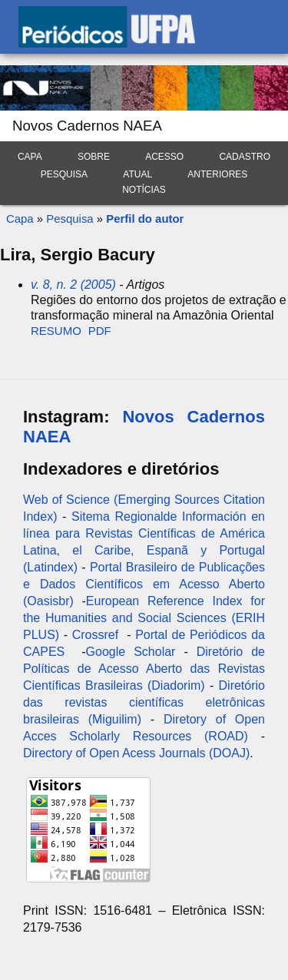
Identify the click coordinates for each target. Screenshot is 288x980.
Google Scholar (131, 652)
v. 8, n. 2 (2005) (73, 285)
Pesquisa (64, 174)
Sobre (94, 157)
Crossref (95, 635)
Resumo (56, 331)
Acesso (164, 157)
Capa (30, 157)
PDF (100, 331)
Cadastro (245, 157)
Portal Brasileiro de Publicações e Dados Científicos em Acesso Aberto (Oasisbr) (144, 584)
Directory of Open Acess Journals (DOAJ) (136, 753)
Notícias (144, 190)
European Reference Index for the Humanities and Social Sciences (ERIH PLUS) (144, 618)
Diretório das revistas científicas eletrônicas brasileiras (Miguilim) (144, 702)
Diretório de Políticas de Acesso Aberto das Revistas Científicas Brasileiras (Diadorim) (144, 669)
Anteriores (217, 174)
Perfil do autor (145, 219)
